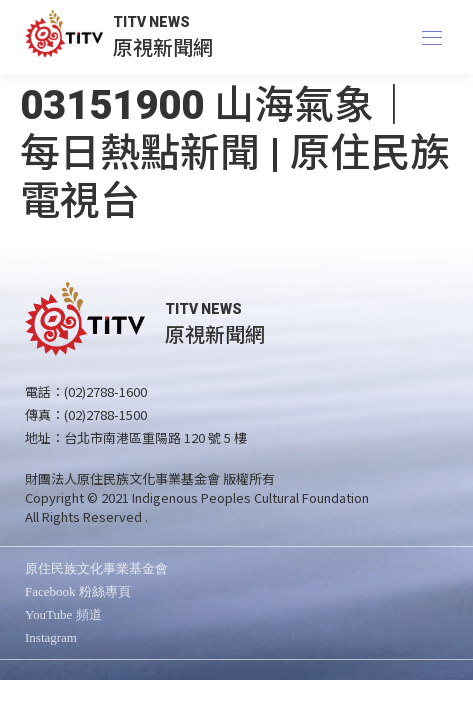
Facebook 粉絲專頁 (78, 591)
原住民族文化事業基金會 (96, 568)
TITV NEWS (151, 22)
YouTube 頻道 (63, 614)
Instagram (51, 637)
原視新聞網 (163, 46)
